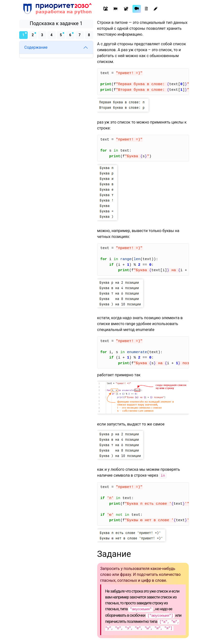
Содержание (36, 47)
